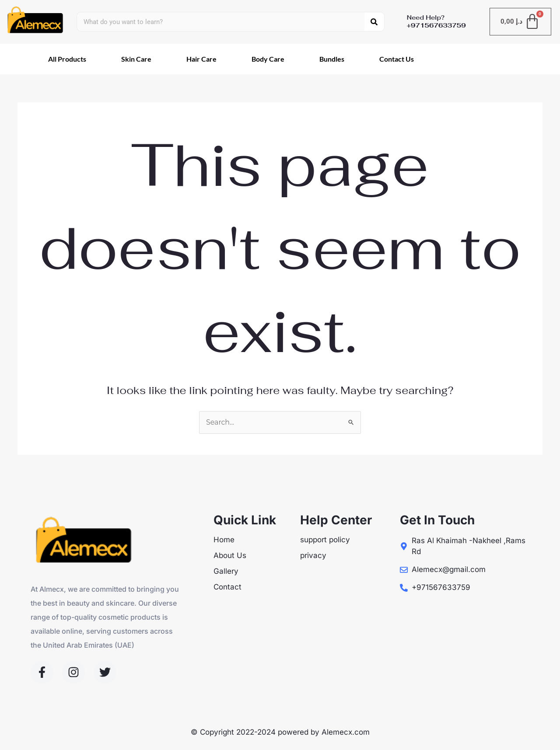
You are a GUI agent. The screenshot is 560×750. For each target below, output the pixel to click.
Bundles (332, 59)
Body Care (268, 59)
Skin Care (136, 59)
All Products (67, 59)
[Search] (374, 22)
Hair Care (201, 59)
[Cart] (521, 22)
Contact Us (397, 59)
